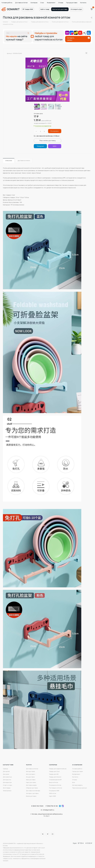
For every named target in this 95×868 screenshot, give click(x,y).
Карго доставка (31, 782)
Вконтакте (43, 834)
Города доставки (72, 3)
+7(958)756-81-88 (51, 806)
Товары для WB (54, 774)
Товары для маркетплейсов (58, 769)
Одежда (5, 769)
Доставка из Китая (21, 3)
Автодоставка (31, 771)
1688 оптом (53, 793)
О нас (42, 3)
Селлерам (34, 3)
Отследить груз (76, 9)
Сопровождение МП (55, 780)
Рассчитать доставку (60, 9)
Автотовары (7, 788)
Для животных (7, 777)
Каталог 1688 (8, 765)
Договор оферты (77, 785)
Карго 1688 (52, 796)
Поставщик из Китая (56, 788)
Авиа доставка (31, 780)
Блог (74, 782)
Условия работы (7, 3)
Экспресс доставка (32, 793)
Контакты (83, 3)
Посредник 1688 (54, 791)
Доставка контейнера (33, 791)
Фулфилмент (51, 3)
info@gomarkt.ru (48, 810)
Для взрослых (7, 782)
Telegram (48, 834)
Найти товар (45, 9)
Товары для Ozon (54, 771)
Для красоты (7, 780)
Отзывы (61, 3)
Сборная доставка (32, 788)
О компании (77, 765)
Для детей (6, 771)
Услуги (29, 765)
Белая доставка (31, 796)
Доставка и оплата (24, 161)
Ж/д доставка (30, 777)
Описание (9, 161)
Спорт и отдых (7, 785)
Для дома (6, 774)
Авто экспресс (31, 774)
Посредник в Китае (55, 785)
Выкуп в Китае (54, 782)
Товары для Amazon (55, 777)
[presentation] (34, 107)
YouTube (53, 834)
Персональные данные (79, 788)
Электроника (7, 791)
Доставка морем (31, 785)
